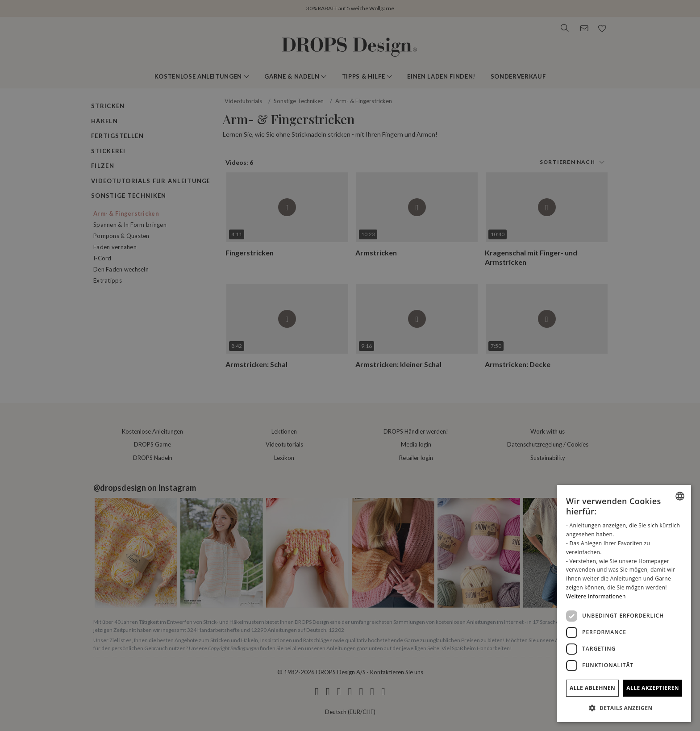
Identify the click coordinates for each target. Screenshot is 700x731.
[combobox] (680, 496)
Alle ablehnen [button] (592, 688)
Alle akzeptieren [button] (653, 688)
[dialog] (624, 604)
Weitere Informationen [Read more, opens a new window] (596, 596)
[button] (624, 708)
